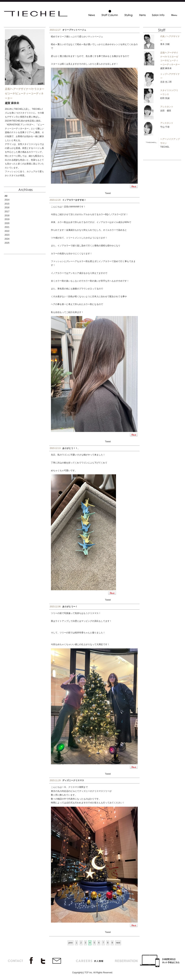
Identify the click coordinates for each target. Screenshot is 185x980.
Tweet (108, 193)
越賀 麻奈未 (166, 68)
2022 (7, 231)
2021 (7, 227)
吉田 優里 (166, 111)
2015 (7, 204)
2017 (7, 212)
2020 (7, 223)
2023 (7, 235)
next (118, 943)
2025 (7, 243)
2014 (7, 200)
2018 (7, 216)
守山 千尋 (165, 127)
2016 (7, 208)
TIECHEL (165, 147)
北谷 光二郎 (166, 82)
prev (71, 943)
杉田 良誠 (165, 98)
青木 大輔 (165, 44)
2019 (7, 219)
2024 (7, 239)
